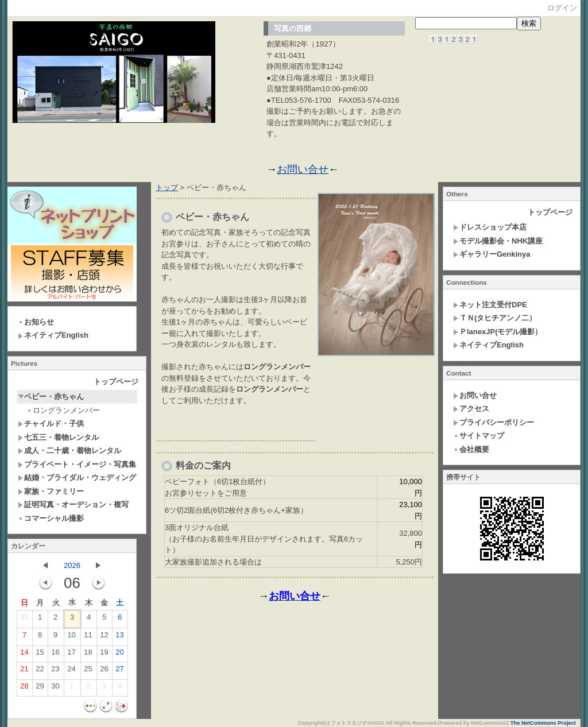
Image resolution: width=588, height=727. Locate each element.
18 (88, 655)
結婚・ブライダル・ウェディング (77, 477)
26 (104, 671)
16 (55, 655)
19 (104, 655)
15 (40, 655)
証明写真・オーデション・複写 (73, 504)
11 (88, 637)
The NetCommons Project (543, 723)
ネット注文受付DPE (490, 305)
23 (55, 671)
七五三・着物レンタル (58, 437)
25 (88, 671)
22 (40, 671)
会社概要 (471, 449)
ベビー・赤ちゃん (51, 397)
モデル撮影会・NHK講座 (498, 241)
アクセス (471, 409)
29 (40, 689)
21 (24, 671)
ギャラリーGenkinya (492, 254)
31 (24, 620)
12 (104, 637)
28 (24, 689)
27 (119, 671)
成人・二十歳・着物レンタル (69, 450)
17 (71, 655)
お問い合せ (303, 169)
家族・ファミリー (51, 491)
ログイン (562, 8)
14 (24, 655)
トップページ (116, 382)
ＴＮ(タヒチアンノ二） (495, 318)
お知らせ (36, 322)
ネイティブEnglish (53, 335)
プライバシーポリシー (494, 422)
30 (55, 689)
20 (119, 655)
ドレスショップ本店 (490, 227)
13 (119, 637)
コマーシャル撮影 (51, 518)
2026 (72, 565)
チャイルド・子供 (51, 424)
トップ (167, 187)
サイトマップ (479, 436)
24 (71, 671)
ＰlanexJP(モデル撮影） (498, 332)
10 (71, 637)
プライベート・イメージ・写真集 (77, 464)
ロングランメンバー (63, 410)
